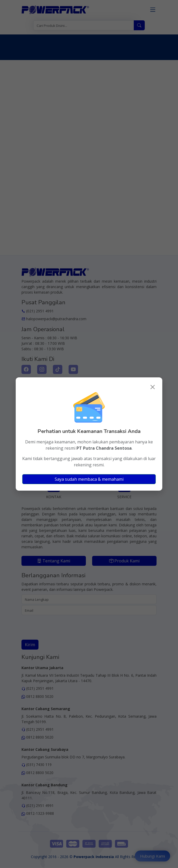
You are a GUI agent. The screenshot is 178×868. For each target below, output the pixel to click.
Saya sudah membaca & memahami (89, 479)
